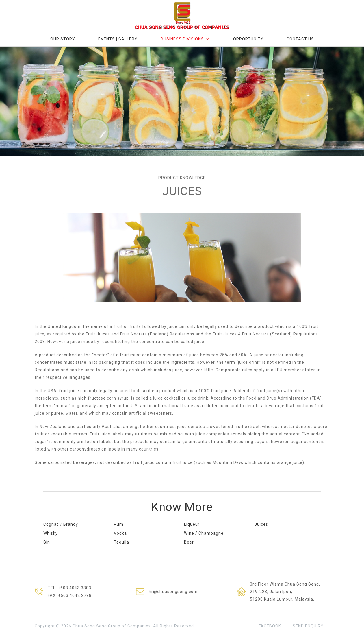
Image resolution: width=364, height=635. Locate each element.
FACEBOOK (270, 626)
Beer (189, 542)
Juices (261, 524)
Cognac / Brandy (61, 524)
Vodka (120, 533)
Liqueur (192, 524)
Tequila (121, 542)
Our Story (63, 39)
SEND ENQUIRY (308, 626)
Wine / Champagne (204, 533)
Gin (47, 542)
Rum (119, 524)
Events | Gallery (118, 39)
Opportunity (248, 39)
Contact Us (300, 39)
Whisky (51, 533)
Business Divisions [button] (185, 39)
